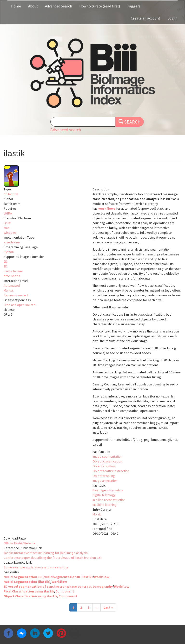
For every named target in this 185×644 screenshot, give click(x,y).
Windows (10, 233)
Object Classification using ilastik (30, 596)
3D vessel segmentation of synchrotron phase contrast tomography (58, 586)
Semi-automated (16, 295)
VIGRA (8, 213)
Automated (12, 286)
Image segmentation (107, 456)
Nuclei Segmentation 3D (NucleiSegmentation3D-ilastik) (48, 577)
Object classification (107, 461)
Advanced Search (59, 6)
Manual (9, 290)
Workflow (102, 577)
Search (130, 122)
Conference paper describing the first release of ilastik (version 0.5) (53, 558)
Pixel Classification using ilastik (29, 591)
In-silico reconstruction (109, 500)
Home (16, 6)
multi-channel (13, 271)
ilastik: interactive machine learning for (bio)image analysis (46, 553)
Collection (11, 194)
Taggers (134, 6)
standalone (12, 242)
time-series (12, 276)
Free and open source (20, 305)
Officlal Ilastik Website (20, 543)
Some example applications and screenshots (36, 567)
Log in (172, 18)
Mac (7, 228)
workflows (107, 208)
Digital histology (104, 495)
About (33, 6)
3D (5, 266)
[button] (92, 176)
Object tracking (104, 476)
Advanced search (66, 130)
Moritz (97, 514)
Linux (7, 223)
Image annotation (105, 481)
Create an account (145, 18)
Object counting (104, 466)
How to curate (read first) (100, 6)
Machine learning (105, 505)
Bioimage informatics (108, 490)
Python (9, 252)
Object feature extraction (111, 471)
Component (65, 591)
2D (5, 261)
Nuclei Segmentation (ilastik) (27, 582)
